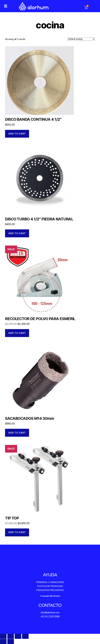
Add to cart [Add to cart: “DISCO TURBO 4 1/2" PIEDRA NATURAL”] (17, 233)
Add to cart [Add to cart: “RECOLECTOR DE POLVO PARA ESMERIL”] (17, 333)
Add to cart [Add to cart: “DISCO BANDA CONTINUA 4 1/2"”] (17, 134)
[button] (6, 6)
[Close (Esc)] (3, 636)
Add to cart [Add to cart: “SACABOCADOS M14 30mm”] (17, 433)
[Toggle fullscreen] (18, 636)
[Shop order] (81, 39)
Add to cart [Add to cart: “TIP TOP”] (17, 532)
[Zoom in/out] (25, 636)
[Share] (11, 636)
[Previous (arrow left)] (3, 641)
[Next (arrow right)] (11, 641)
